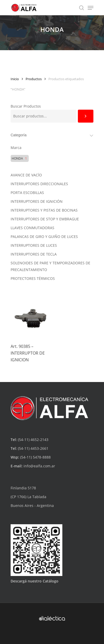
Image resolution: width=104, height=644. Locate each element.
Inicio (15, 79)
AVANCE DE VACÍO (26, 175)
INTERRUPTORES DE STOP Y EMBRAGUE (45, 219)
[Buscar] (86, 116)
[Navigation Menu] (91, 8)
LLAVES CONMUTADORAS (32, 228)
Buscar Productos (26, 106)
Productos (34, 79)
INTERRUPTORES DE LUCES (34, 245)
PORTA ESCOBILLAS (27, 193)
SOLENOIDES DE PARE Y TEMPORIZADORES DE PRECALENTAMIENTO (50, 266)
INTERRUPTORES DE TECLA (34, 254)
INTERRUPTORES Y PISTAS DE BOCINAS (44, 210)
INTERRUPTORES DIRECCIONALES (39, 184)
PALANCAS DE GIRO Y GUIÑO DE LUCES (44, 237)
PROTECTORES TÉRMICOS (33, 278)
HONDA (17, 159)
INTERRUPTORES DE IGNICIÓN (37, 201)
